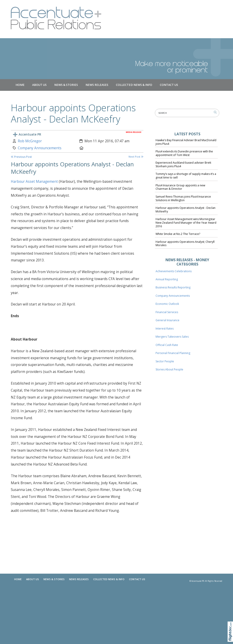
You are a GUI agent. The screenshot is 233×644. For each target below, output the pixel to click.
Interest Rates (165, 329)
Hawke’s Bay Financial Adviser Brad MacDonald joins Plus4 (186, 142)
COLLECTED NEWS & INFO (134, 85)
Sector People (165, 361)
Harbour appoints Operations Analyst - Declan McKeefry (185, 210)
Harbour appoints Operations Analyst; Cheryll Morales (185, 244)
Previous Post (21, 157)
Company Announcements (40, 148)
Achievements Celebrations (174, 271)
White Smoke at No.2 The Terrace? (178, 234)
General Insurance (167, 320)
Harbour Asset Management (35, 182)
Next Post (136, 157)
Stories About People (169, 369)
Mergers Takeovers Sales (172, 337)
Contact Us (169, 85)
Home (20, 85)
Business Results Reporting (173, 287)
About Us (39, 85)
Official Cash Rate (167, 345)
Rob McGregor (30, 141)
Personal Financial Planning (173, 353)
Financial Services (167, 312)
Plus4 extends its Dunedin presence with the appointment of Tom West (184, 153)
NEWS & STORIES (66, 85)
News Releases (97, 85)
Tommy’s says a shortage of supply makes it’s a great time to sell (186, 176)
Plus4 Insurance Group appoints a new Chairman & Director (180, 187)
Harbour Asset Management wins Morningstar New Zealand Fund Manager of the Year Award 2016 (186, 223)
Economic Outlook (167, 304)
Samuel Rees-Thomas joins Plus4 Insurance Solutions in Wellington (183, 198)
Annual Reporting (167, 279)
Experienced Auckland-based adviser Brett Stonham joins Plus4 (183, 164)
